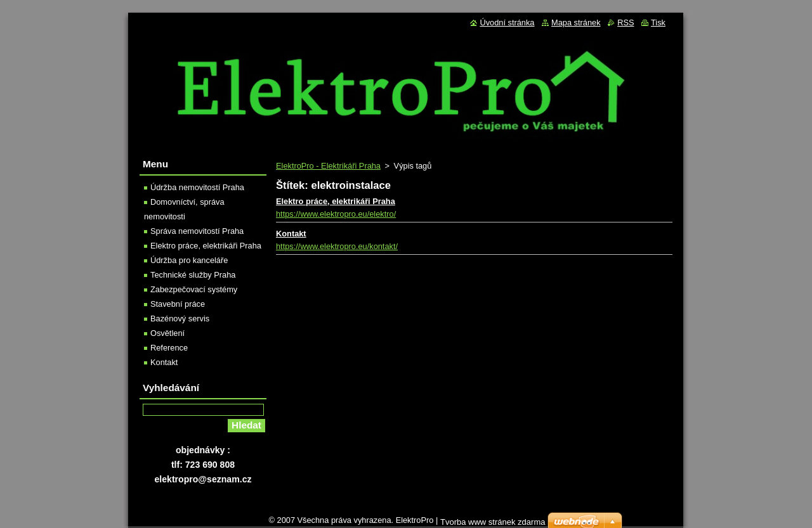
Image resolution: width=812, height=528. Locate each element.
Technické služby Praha (193, 275)
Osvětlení (167, 333)
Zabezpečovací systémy (194, 289)
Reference (169, 348)
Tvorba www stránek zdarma (493, 522)
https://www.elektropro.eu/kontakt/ (337, 246)
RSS (625, 23)
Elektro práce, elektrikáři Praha (336, 201)
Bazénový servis (180, 319)
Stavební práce (178, 304)
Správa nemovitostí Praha (197, 231)
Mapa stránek (576, 23)
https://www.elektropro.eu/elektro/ (336, 214)
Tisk (658, 23)
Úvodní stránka (507, 23)
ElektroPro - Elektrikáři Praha (328, 166)
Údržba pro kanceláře (189, 260)
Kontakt (291, 234)
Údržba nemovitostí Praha (197, 187)
